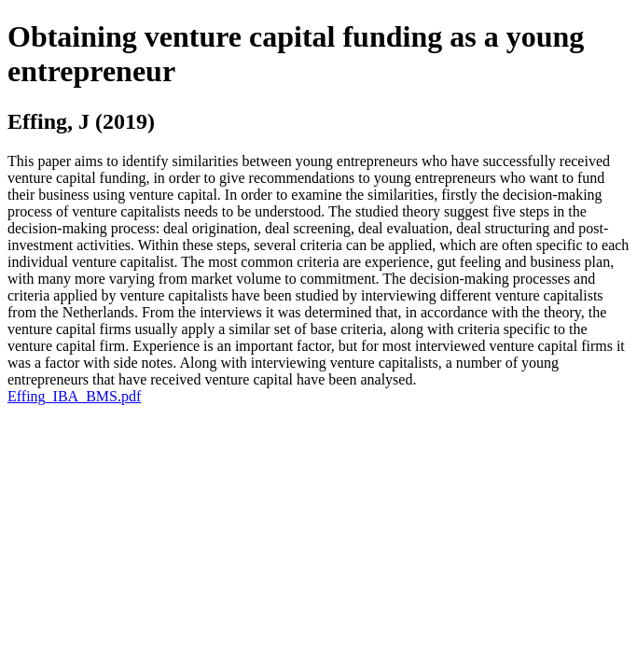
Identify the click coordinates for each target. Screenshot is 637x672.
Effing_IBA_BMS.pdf (74, 396)
